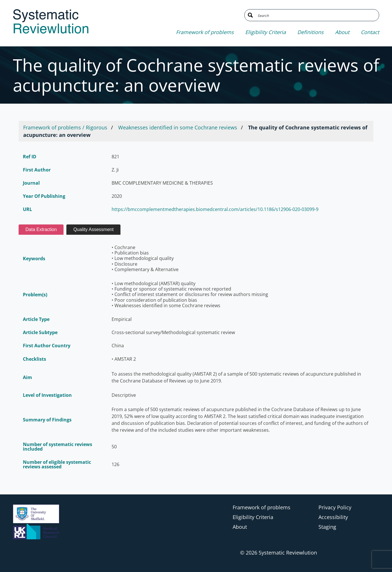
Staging (327, 527)
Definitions (310, 32)
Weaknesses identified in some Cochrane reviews (178, 127)
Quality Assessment (93, 229)
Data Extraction (41, 229)
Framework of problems (205, 32)
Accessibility (333, 517)
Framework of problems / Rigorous (65, 127)
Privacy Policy (335, 507)
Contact (370, 32)
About (342, 32)
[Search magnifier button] (250, 15)
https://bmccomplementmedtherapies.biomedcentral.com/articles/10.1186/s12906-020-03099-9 (215, 209)
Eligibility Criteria (266, 32)
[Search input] (316, 15)
